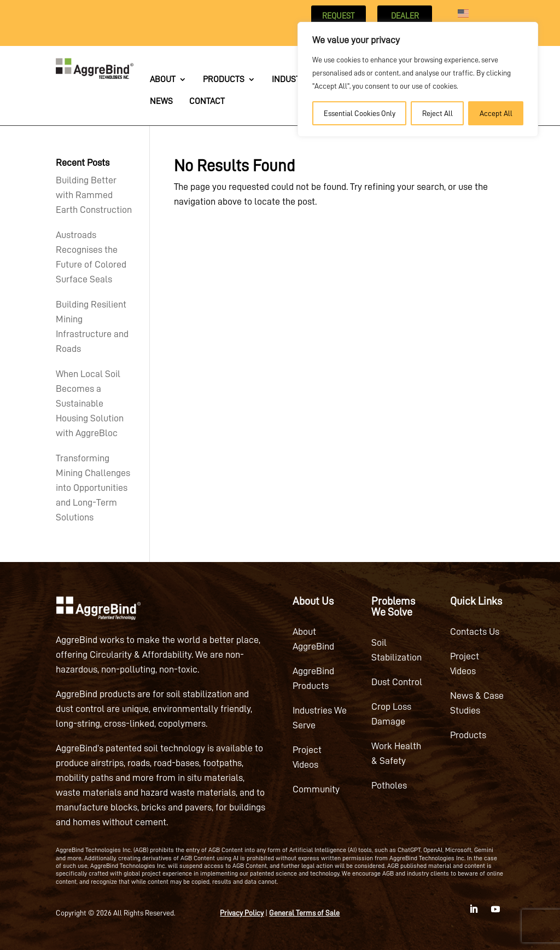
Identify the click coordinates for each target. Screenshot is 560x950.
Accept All (496, 113)
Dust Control (397, 682)
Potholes (389, 785)
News (161, 102)
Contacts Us (475, 632)
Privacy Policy (242, 913)
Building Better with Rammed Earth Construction (94, 195)
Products (224, 80)
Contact (207, 102)
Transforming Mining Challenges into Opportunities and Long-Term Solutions (93, 488)
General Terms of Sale (304, 913)
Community (316, 789)
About (163, 80)
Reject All (437, 113)
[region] (418, 79)
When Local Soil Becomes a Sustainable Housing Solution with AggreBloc (90, 403)
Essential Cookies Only (360, 113)
